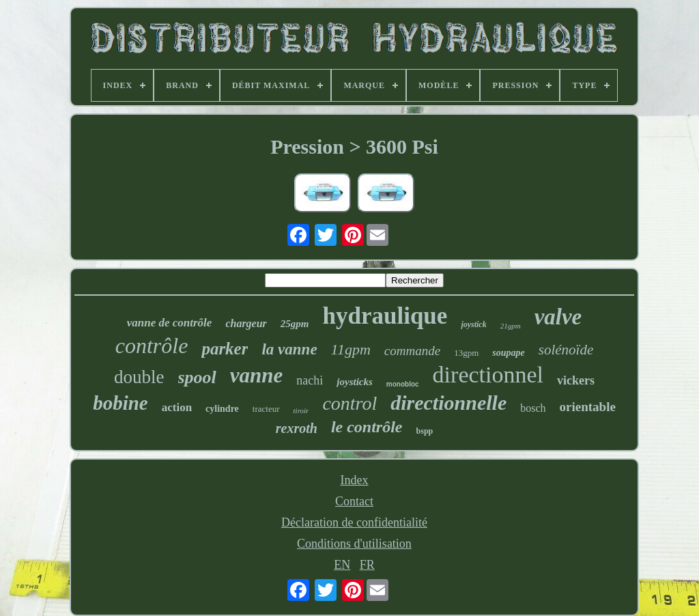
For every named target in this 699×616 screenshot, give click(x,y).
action (177, 407)
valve (558, 317)
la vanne (289, 349)
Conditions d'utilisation (354, 544)
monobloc (403, 384)
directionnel (488, 375)
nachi (310, 380)
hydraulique (385, 316)
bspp (425, 431)
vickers (576, 380)
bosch (533, 408)
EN (342, 565)
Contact (354, 501)
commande (412, 351)
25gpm (295, 324)
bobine (120, 403)
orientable (588, 407)
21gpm (511, 326)
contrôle (152, 346)
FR (367, 565)
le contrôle (367, 427)
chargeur (246, 323)
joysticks (355, 382)
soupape (508, 353)
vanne (257, 375)
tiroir (301, 410)
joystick (473, 324)
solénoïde (566, 350)
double (139, 377)
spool (197, 377)
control (349, 403)
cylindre (222, 409)
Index (355, 480)
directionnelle (448, 403)
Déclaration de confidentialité (354, 522)
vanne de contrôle (170, 323)
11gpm (351, 349)
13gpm (466, 353)
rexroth (297, 428)
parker (225, 349)
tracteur (266, 409)
